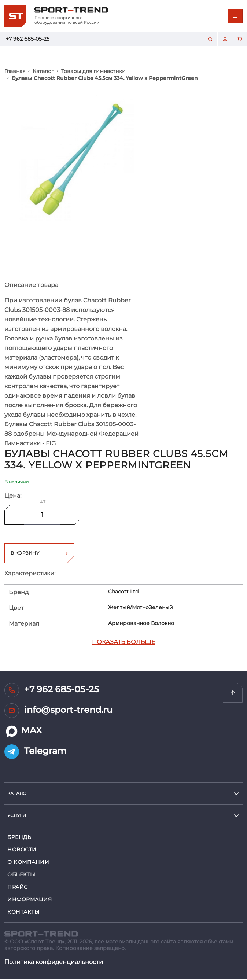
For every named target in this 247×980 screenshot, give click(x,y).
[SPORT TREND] (41, 935)
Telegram (35, 753)
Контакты (23, 913)
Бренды (20, 839)
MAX (23, 733)
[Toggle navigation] (235, 16)
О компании (28, 863)
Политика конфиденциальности (54, 963)
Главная (15, 71)
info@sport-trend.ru (58, 712)
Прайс (18, 888)
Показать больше (124, 643)
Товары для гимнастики (93, 71)
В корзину (39, 554)
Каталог (43, 71)
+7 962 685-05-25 (28, 39)
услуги (17, 817)
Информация (30, 901)
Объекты (21, 876)
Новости (22, 851)
